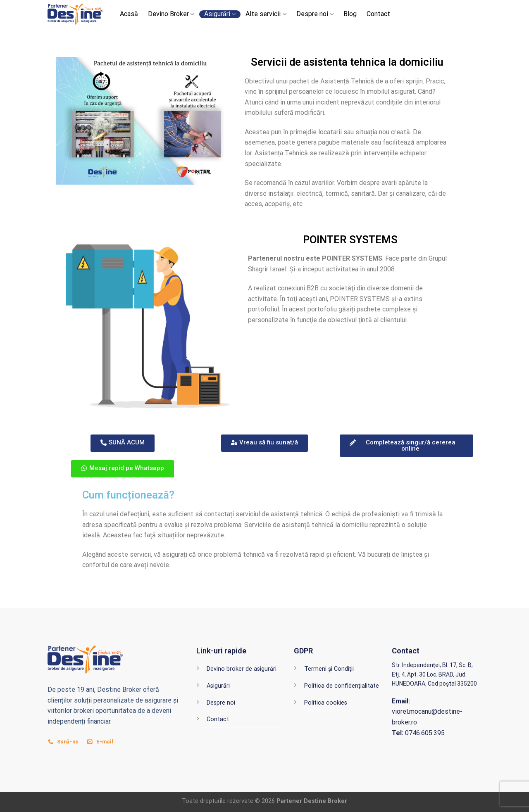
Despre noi (315, 14)
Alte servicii (266, 14)
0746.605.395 (418, 733)
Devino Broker (171, 14)
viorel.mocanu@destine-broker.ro (427, 712)
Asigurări (220, 14)
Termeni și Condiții (329, 669)
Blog (350, 14)
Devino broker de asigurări (242, 669)
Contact (378, 14)
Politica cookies (326, 703)
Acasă (129, 14)
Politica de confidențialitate (342, 686)
